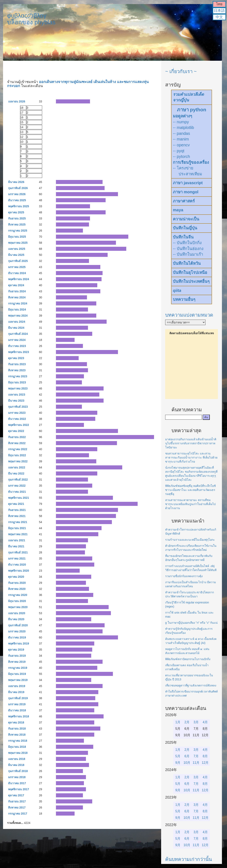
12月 (205, 763)
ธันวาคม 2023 (17, 346)
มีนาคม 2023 (16, 401)
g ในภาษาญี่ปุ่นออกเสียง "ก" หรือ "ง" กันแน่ (191, 623)
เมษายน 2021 (17, 540)
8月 (205, 756)
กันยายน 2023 (17, 364)
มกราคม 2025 (17, 267)
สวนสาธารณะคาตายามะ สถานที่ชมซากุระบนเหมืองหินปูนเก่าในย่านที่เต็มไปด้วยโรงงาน (190, 504)
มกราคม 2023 (17, 413)
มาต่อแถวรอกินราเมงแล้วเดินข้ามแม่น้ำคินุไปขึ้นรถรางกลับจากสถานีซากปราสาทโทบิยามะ (191, 443)
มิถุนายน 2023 (17, 382)
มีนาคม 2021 (16, 546)
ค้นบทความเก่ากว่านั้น (188, 859)
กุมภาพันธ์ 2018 (18, 771)
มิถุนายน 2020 (17, 601)
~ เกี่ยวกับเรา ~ (181, 71)
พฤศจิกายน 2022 (19, 425)
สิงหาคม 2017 (17, 807)
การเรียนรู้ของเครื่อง (191, 162)
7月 (196, 756)
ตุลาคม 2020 (16, 577)
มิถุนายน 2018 (17, 747)
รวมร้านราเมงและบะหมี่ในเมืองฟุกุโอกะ (190, 540)
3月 (196, 722)
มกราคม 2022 (17, 486)
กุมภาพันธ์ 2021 (18, 552)
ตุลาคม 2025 (16, 212)
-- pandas (181, 133)
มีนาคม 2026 (16, 182)
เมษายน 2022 (17, 467)
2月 (187, 722)
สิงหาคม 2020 (17, 589)
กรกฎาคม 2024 (18, 303)
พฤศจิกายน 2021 (19, 498)
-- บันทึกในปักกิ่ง (187, 243)
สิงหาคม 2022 (17, 443)
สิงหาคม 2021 (17, 516)
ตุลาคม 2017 (16, 795)
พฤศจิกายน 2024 (19, 279)
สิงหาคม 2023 (17, 370)
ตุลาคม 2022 (16, 431)
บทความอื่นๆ (184, 299)
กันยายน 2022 (17, 437)
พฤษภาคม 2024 (18, 316)
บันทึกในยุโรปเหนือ (190, 272)
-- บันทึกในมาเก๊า (188, 254)
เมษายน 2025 (17, 249)
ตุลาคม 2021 (16, 504)
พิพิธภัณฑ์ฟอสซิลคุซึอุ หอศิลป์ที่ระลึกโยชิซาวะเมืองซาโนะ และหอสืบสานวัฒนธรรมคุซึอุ (191, 490)
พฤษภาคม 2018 (18, 753)
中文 (219, 17)
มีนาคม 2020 (16, 619)
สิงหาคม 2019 (17, 662)
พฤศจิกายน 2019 (19, 644)
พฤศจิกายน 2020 (19, 571)
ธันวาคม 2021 (17, 492)
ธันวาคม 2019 (17, 637)
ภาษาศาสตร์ (184, 201)
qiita (177, 290)
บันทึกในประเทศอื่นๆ (191, 281)
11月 (196, 763)
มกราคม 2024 (17, 340)
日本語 (219, 11)
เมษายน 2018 (17, 759)
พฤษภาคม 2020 (18, 607)
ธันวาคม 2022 (17, 419)
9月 (178, 763)
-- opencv (181, 145)
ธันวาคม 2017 (17, 783)
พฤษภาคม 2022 (18, 461)
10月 (187, 763)
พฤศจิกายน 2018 (19, 716)
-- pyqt (179, 151)
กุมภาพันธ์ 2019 (18, 698)
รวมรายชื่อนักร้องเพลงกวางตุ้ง (184, 576)
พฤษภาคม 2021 (18, 534)
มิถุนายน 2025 (17, 237)
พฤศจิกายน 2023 (19, 352)
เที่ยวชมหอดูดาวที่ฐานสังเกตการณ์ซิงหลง (191, 685)
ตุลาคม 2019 (16, 650)
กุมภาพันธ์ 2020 (18, 625)
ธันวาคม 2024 (17, 273)
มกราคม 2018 (17, 777)
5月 (178, 756)
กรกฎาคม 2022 (18, 449)
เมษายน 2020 (17, 613)
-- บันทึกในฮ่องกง (188, 249)
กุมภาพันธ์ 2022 (18, 480)
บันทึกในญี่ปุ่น (185, 228)
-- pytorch (181, 156)
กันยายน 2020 (17, 583)
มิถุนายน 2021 (17, 528)
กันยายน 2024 (17, 291)
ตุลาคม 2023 (16, 358)
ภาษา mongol (186, 192)
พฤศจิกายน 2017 (19, 789)
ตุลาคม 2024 (16, 285)
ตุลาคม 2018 (16, 722)
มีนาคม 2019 (16, 692)
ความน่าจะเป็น (186, 219)
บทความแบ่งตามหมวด (189, 315)
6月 (187, 756)
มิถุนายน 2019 (17, 674)
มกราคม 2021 (17, 558)
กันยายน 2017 (17, 801)
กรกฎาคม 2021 (18, 522)
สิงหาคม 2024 (17, 297)
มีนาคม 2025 (16, 255)
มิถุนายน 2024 (17, 310)
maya (178, 210)
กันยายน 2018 (17, 729)
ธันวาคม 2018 (17, 710)
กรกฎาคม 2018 (18, 741)
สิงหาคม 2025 (17, 224)
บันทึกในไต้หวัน (187, 263)
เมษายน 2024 (17, 322)
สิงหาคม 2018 (17, 735)
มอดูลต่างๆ (183, 116)
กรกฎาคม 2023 (18, 376)
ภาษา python (192, 110)
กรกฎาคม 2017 (18, 814)
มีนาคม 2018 (16, 765)
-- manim (181, 139)
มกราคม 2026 (17, 194)
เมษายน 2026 (17, 101)
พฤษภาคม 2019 (18, 680)
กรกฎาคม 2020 (18, 595)
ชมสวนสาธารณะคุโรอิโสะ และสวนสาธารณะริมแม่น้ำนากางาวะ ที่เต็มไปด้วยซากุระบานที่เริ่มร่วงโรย (191, 457)
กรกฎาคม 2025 (18, 231)
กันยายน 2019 (17, 656)
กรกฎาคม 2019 (18, 668)
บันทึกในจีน (183, 237)
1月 (178, 722)
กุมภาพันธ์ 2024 (18, 334)
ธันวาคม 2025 (17, 200)
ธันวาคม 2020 (17, 565)
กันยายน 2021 (17, 510)
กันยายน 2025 (17, 218)
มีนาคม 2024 (16, 328)
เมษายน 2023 (17, 395)
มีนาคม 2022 (16, 473)
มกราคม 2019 (17, 704)
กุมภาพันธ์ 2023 (18, 407)
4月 (205, 722)
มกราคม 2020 (17, 631)
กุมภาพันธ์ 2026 (18, 188)
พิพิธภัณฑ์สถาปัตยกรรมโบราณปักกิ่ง (188, 659)
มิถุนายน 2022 (17, 455)
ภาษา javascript (188, 183)
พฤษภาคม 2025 (18, 243)
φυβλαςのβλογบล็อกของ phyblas (31, 19)
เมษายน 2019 (17, 686)
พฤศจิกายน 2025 (19, 206)
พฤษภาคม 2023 (18, 388)
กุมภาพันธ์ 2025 (18, 261)
